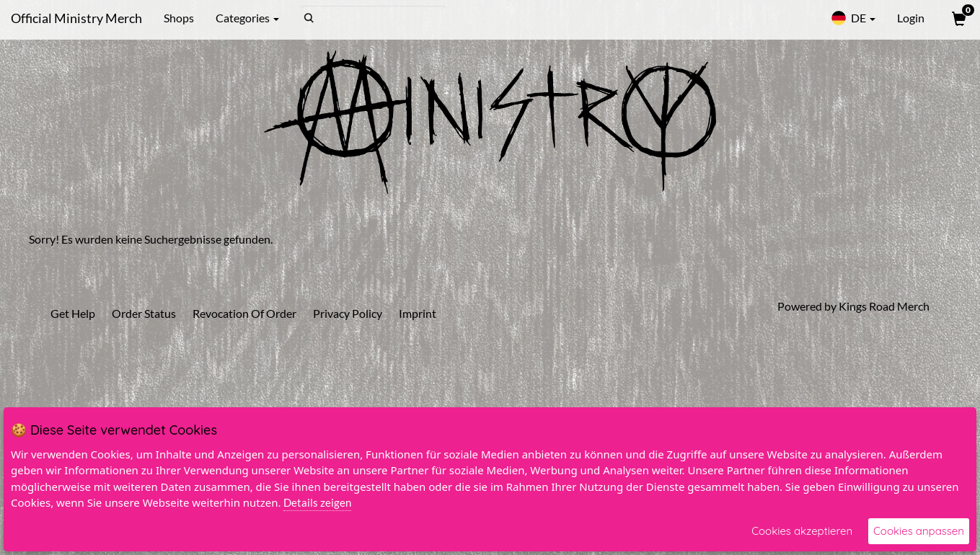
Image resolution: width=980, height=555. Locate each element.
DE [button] (853, 18)
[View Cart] (958, 18)
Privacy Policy (348, 313)
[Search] (373, 18)
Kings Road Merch (884, 306)
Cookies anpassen (919, 531)
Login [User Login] (911, 18)
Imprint (418, 313)
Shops (179, 18)
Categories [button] (247, 18)
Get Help (73, 313)
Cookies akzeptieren (802, 531)
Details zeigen (317, 502)
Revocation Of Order (244, 313)
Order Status (144, 313)
